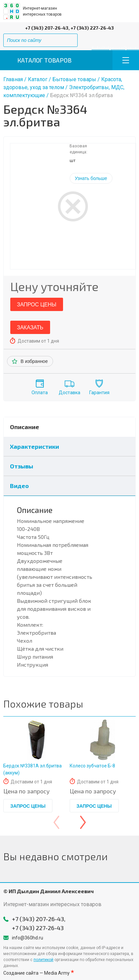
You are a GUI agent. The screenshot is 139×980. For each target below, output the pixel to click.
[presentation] (56, 822)
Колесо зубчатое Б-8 (92, 766)
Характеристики (35, 446)
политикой (43, 960)
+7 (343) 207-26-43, (47, 28)
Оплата (40, 393)
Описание (25, 427)
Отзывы (22, 466)
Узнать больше (91, 178)
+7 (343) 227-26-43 (92, 28)
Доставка (69, 393)
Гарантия (99, 393)
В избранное (34, 361)
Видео (19, 486)
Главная (13, 79)
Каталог (38, 79)
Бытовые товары (74, 79)
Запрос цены (37, 305)
